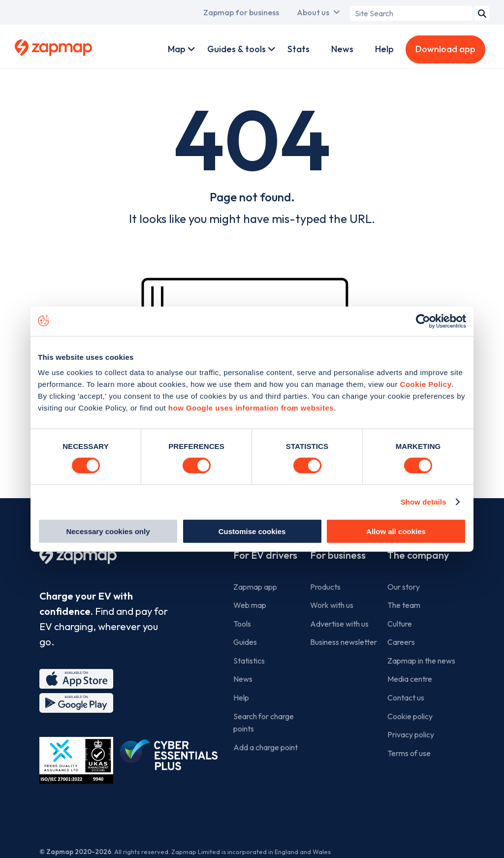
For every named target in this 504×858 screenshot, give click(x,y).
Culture (400, 624)
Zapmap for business (241, 12)
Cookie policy (410, 716)
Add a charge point (266, 747)
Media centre (410, 679)
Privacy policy (411, 734)
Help (384, 49)
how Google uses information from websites (251, 408)
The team (404, 605)
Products (325, 587)
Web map (250, 605)
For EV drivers (265, 555)
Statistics (249, 661)
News (342, 49)
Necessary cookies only (108, 531)
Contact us (406, 698)
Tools (242, 624)
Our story (404, 587)
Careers (401, 642)
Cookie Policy (426, 384)
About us (313, 12)
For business (338, 555)
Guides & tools (236, 49)
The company (418, 555)
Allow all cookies (396, 531)
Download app (445, 49)
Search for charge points (264, 723)
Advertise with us (339, 624)
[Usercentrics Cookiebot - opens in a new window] (423, 321)
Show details (424, 501)
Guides (245, 642)
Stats (299, 49)
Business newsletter (344, 642)
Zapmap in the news (421, 661)
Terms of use (409, 753)
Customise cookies (252, 531)
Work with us (332, 605)
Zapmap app (255, 587)
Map (177, 49)
